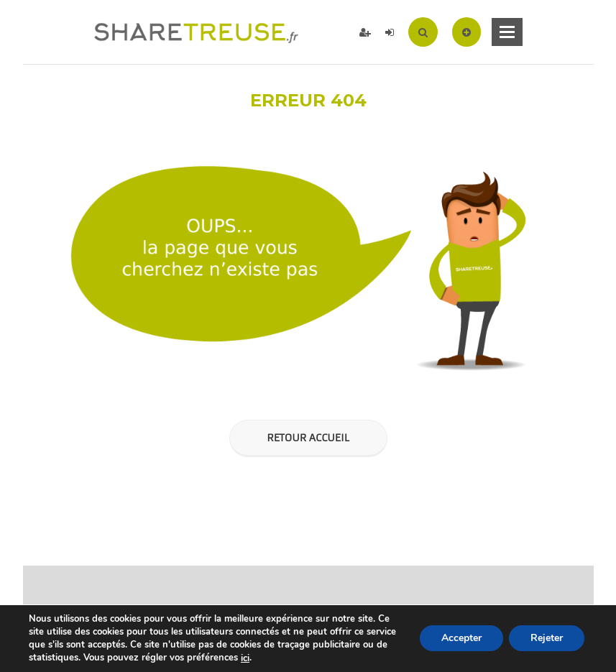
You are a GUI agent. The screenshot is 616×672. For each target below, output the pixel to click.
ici (245, 658)
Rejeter (547, 639)
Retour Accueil (308, 438)
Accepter (461, 639)
